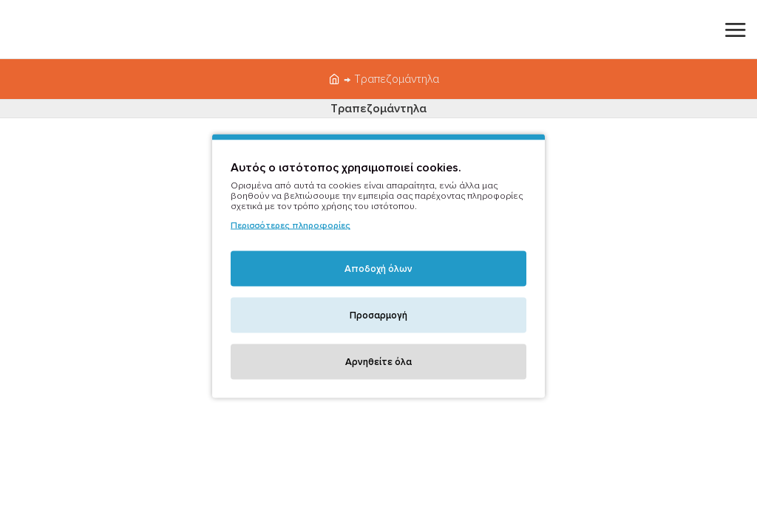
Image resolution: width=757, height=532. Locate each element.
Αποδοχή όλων (378, 269)
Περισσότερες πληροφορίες (291, 226)
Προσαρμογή (378, 316)
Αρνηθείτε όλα (378, 362)
